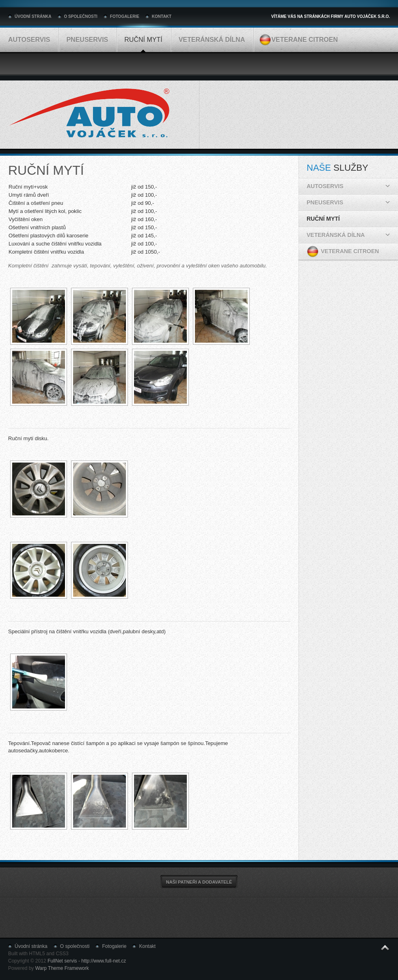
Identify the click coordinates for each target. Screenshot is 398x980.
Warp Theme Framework (62, 968)
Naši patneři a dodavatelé (199, 882)
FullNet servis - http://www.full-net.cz (87, 961)
